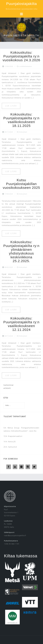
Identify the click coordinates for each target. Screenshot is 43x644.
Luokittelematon (25, 66)
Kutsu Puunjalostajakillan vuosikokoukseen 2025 (21, 184)
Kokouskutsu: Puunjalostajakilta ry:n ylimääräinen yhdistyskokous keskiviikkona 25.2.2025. (21, 251)
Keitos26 (12, 442)
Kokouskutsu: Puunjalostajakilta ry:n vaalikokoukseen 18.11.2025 (21, 120)
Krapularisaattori (15, 436)
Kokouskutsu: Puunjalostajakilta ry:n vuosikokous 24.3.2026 (21, 56)
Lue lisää (11, 106)
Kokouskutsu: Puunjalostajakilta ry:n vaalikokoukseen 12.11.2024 (21, 324)
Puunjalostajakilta (21, 4)
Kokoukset (23, 132)
